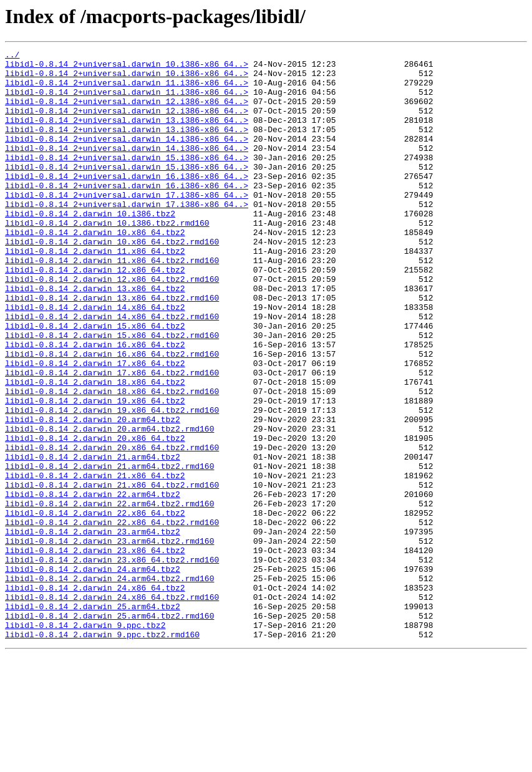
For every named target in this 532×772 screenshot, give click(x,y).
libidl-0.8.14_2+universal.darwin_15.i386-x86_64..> (127, 180)
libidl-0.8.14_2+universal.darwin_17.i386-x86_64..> (127, 224)
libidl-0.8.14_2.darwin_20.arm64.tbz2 (93, 494)
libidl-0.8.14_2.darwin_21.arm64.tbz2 (93, 539)
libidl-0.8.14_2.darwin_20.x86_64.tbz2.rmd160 (112, 528)
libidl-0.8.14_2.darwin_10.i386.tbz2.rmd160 (107, 258)
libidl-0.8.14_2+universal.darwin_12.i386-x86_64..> (127, 112)
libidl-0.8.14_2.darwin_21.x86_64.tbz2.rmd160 (112, 572)
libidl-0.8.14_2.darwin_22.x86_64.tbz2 (95, 606)
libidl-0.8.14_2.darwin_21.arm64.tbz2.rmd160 (109, 550)
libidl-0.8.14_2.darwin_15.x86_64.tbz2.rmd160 (112, 393)
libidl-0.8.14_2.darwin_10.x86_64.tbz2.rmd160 (112, 281)
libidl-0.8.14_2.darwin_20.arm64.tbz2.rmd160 (109, 505)
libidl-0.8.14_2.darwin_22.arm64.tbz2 (93, 584)
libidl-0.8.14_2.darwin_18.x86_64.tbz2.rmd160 (112, 460)
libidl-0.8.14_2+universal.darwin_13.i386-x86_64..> (127, 135)
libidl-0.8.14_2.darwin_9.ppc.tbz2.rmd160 (102, 752)
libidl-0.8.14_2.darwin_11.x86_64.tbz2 (95, 292)
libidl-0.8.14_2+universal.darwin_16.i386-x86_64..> (127, 202)
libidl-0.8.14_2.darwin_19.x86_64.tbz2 (95, 471)
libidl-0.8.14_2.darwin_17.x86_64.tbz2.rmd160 (112, 438)
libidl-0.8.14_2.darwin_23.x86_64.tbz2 (95, 651)
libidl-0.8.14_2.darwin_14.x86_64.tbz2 (95, 359)
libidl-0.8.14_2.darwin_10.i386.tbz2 (90, 247)
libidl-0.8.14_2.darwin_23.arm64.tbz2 (93, 629)
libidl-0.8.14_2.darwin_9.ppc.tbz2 (85, 741)
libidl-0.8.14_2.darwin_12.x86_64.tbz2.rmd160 (112, 326)
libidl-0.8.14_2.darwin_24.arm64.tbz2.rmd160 (109, 685)
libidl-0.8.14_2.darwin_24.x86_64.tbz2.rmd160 (112, 707)
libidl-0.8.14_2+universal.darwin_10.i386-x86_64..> (127, 67)
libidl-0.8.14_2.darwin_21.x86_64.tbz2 (95, 561)
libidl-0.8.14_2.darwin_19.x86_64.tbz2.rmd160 (112, 483)
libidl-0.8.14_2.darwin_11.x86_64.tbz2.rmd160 (112, 303)
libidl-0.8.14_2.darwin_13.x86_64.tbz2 (95, 337)
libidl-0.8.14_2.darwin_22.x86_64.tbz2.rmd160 (112, 617)
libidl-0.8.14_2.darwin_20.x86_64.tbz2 (95, 516)
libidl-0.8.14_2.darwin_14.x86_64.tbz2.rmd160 (112, 370)
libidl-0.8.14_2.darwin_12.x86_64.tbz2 (95, 314)
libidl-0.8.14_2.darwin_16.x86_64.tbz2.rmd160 (112, 415)
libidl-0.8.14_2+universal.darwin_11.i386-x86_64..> (127, 90)
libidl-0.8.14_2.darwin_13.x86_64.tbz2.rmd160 (112, 348)
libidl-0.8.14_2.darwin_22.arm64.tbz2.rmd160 (109, 595)
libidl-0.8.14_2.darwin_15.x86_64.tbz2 (95, 382)
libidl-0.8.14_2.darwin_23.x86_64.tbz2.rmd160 (112, 662)
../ (12, 56)
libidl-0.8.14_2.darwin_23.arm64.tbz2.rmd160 (109, 640)
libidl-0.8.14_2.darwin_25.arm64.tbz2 (93, 718)
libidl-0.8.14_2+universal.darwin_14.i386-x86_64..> (127, 157)
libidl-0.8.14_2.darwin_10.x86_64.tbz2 (95, 269)
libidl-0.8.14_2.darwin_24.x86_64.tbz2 (95, 696)
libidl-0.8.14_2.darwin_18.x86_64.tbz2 (95, 449)
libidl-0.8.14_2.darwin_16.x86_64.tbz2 (95, 404)
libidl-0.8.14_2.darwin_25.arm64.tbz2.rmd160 (109, 730)
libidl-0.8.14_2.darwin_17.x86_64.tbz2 (95, 427)
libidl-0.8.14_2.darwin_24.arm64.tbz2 (93, 673)
